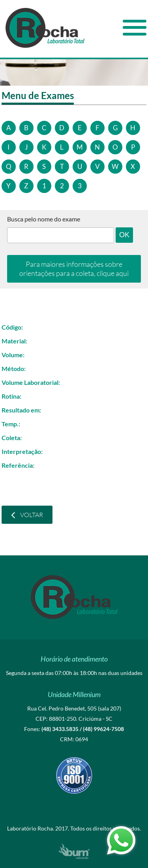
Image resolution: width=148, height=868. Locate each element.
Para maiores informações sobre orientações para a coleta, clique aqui (74, 269)
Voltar (27, 515)
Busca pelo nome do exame (44, 219)
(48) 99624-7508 (103, 729)
